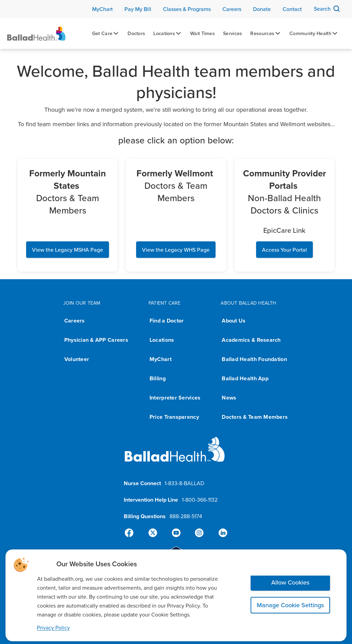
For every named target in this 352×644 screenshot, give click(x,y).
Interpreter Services (175, 398)
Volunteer (77, 359)
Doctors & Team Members (255, 417)
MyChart (161, 359)
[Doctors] (136, 33)
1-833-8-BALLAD (184, 483)
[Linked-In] (220, 533)
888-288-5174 (186, 516)
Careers (75, 321)
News (229, 398)
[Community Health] (314, 33)
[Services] (233, 33)
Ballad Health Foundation (254, 359)
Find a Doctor (167, 321)
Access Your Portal (284, 250)
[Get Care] (106, 33)
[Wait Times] (202, 33)
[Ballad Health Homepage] (36, 34)
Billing (158, 378)
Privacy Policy (53, 627)
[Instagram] (198, 533)
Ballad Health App (245, 378)
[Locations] (168, 33)
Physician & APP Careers (96, 340)
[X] (154, 533)
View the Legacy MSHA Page (68, 250)
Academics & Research (251, 340)
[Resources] (266, 33)
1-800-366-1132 (200, 500)
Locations (162, 340)
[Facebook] (132, 533)
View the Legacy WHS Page (176, 250)
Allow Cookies (290, 582)
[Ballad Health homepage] (175, 455)
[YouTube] (176, 533)
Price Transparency (174, 417)
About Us (234, 321)
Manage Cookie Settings (290, 605)
